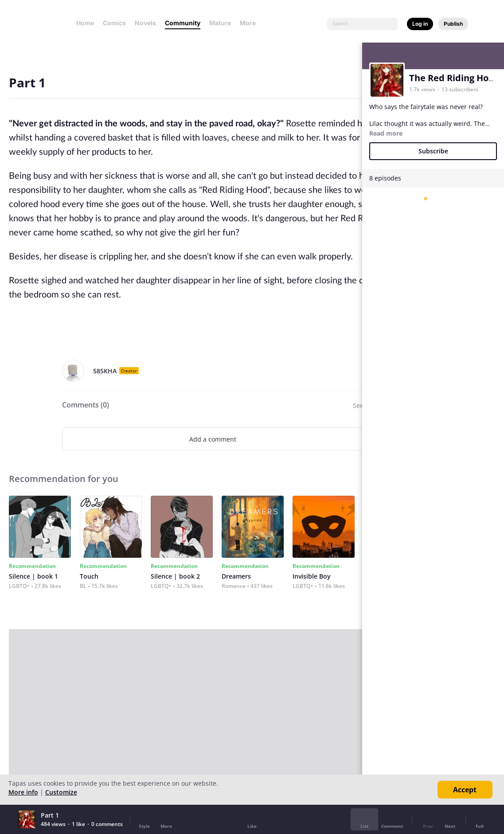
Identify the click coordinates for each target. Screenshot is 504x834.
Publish (453, 24)
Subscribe (433, 151)
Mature (220, 23)
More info (23, 792)
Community (183, 23)
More (250, 23)
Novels (145, 23)
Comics (114, 23)
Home (85, 23)
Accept (465, 790)
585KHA (105, 371)
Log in (420, 24)
